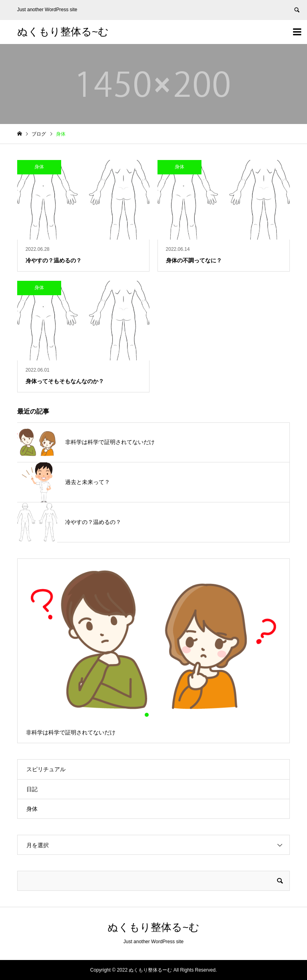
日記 (32, 789)
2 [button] (153, 715)
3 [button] (160, 715)
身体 (32, 809)
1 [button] (147, 715)
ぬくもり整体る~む (63, 32)
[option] (154, 651)
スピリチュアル (46, 769)
